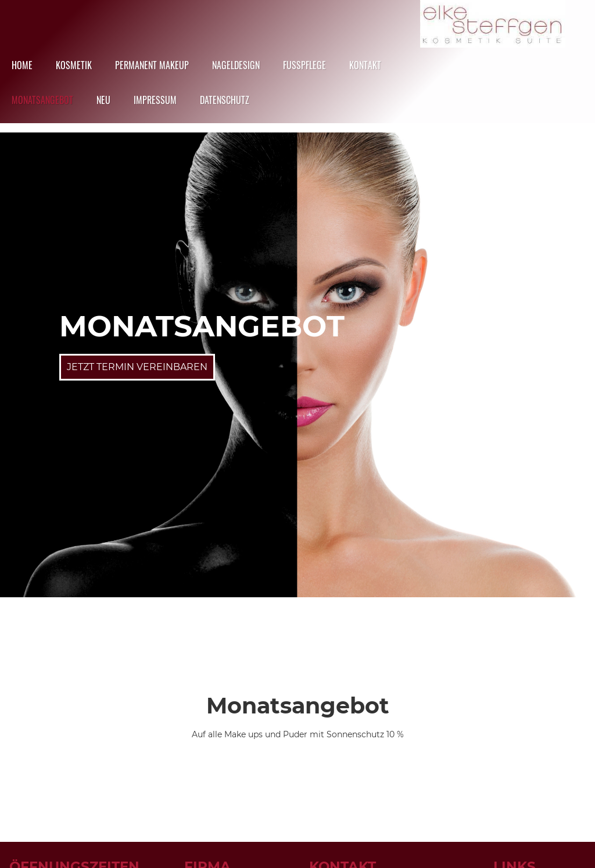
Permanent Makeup (152, 65)
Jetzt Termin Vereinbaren (137, 367)
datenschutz (225, 100)
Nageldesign (236, 65)
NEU (103, 100)
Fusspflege (304, 65)
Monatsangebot (42, 100)
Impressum (155, 100)
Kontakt (365, 65)
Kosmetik (74, 65)
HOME (22, 65)
